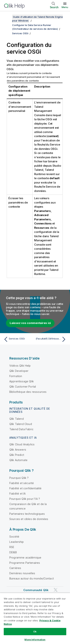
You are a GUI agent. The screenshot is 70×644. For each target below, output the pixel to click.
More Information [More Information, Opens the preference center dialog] (35, 640)
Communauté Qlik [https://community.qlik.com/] (36, 590)
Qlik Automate (18, 460)
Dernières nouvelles (22, 573)
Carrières (15, 568)
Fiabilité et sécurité (22, 483)
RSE (12, 547)
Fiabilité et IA (17, 494)
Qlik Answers (18, 450)
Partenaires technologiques (27, 514)
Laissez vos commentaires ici (30, 323)
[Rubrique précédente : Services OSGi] (19, 339)
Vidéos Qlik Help (20, 366)
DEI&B (13, 552)
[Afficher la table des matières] (7, 17)
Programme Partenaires (25, 563)
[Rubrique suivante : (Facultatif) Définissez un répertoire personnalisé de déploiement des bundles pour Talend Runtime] (51, 339)
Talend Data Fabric (21, 429)
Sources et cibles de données (29, 519)
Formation (16, 376)
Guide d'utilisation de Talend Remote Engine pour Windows (37, 19)
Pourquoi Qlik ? (19, 478)
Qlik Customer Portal (23, 387)
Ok (35, 631)
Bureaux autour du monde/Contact (32, 578)
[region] (35, 618)
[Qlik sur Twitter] (56, 590)
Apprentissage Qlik (22, 381)
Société (14, 537)
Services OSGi (20, 33)
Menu (65, 7)
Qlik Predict (17, 455)
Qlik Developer (19, 371)
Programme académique (25, 557)
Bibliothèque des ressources (28, 392)
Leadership (17, 542)
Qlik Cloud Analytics (22, 444)
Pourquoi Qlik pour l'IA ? (25, 499)
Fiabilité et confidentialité (25, 488)
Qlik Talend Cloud (21, 424)
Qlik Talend (17, 419)
